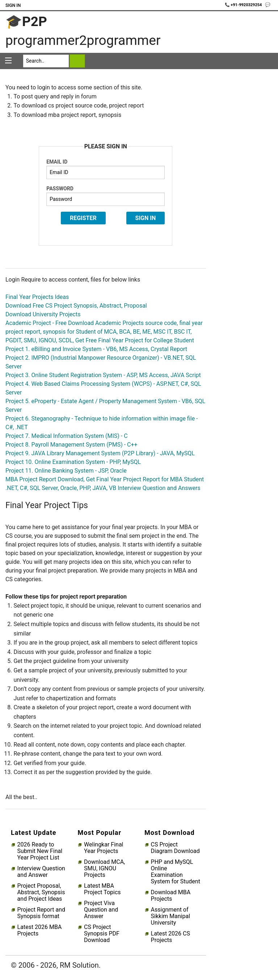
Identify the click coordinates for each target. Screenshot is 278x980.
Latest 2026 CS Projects (170, 937)
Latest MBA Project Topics (102, 889)
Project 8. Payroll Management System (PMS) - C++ (71, 445)
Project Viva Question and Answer (101, 910)
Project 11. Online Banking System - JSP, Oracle (66, 471)
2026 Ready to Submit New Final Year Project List (40, 851)
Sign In (13, 5)
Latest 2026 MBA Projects (40, 930)
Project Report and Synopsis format (41, 913)
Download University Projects (43, 314)
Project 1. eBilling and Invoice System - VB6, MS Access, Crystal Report (96, 349)
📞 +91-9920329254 (244, 5)
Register (83, 218)
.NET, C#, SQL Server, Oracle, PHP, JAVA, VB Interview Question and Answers (103, 488)
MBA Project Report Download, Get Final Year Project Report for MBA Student (105, 479)
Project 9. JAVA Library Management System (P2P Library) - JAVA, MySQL (100, 453)
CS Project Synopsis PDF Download (102, 934)
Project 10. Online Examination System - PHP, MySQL (73, 462)
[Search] (46, 61)
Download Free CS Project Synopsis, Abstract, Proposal (76, 306)
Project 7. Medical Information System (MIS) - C (67, 436)
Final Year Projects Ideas (37, 297)
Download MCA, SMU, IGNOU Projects (104, 869)
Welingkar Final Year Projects (104, 848)
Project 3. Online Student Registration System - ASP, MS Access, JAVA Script (103, 375)
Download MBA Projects (171, 896)
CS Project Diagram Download (175, 848)
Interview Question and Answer (41, 872)
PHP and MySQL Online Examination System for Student (176, 872)
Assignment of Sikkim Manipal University (170, 916)
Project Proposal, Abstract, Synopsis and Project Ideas (41, 892)
